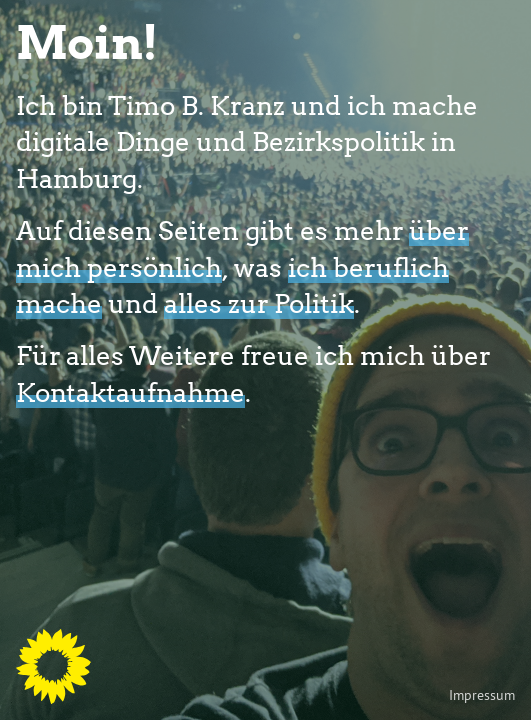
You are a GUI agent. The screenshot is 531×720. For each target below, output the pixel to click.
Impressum (482, 695)
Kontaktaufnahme (130, 392)
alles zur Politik (259, 303)
